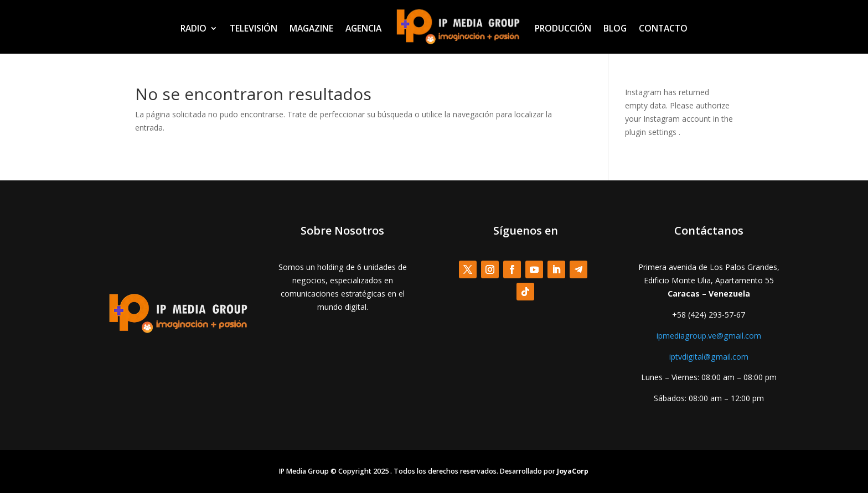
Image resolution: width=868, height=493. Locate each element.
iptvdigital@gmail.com (709, 357)
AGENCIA (363, 28)
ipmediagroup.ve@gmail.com (709, 336)
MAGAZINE (311, 28)
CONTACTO (663, 28)
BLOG (615, 28)
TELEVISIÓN (254, 28)
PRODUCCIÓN (563, 28)
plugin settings (652, 132)
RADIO (193, 28)
